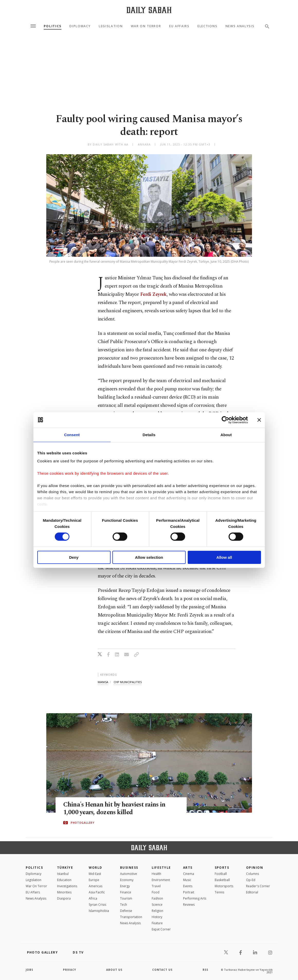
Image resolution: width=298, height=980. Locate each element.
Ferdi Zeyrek (153, 294)
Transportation (131, 917)
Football (221, 874)
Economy (127, 880)
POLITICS (34, 868)
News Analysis (240, 26)
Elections (207, 26)
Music (187, 880)
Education (64, 880)
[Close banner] (259, 420)
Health (156, 874)
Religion (157, 911)
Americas (96, 886)
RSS (205, 970)
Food (156, 892)
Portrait (189, 892)
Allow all (224, 557)
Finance (126, 892)
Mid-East (95, 874)
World (96, 868)
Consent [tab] (72, 434)
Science (157, 905)
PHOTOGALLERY (83, 823)
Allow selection (149, 557)
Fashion (157, 898)
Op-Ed (251, 880)
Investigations (67, 886)
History (157, 917)
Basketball (222, 880)
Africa (93, 898)
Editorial (252, 892)
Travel (156, 886)
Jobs (29, 970)
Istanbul (63, 874)
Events (188, 886)
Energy (125, 886)
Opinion (255, 868)
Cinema (189, 874)
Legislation (111, 26)
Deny (74, 557)
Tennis (219, 892)
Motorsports (224, 886)
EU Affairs (179, 26)
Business (129, 868)
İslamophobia (99, 911)
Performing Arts (195, 898)
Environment (161, 880)
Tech (124, 905)
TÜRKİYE (65, 868)
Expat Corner (161, 929)
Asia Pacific (97, 892)
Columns (252, 874)
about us (114, 970)
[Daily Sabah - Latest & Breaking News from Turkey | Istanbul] (149, 10)
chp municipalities (128, 682)
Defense (126, 911)
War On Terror (146, 26)
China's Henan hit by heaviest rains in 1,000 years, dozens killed (115, 809)
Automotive (129, 874)
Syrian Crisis (97, 905)
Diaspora (64, 898)
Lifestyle (161, 868)
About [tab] (226, 434)
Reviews (189, 905)
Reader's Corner (258, 886)
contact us (162, 970)
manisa (103, 682)
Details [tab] (149, 434)
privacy (70, 970)
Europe (94, 880)
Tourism (126, 898)
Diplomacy (80, 26)
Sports (222, 868)
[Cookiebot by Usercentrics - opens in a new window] (225, 420)
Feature (157, 923)
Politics (53, 26)
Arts (188, 868)
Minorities (64, 892)
